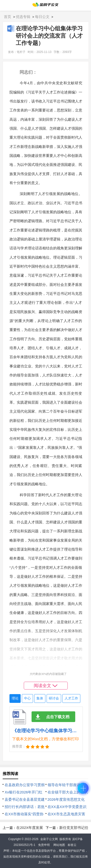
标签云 (72, 845)
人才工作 (71, 698)
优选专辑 (23, 17)
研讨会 (54, 698)
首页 (8, 17)
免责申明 (44, 845)
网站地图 (59, 845)
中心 (27, 698)
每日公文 (42, 17)
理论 (15, 698)
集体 (40, 698)
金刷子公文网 (49, 839)
